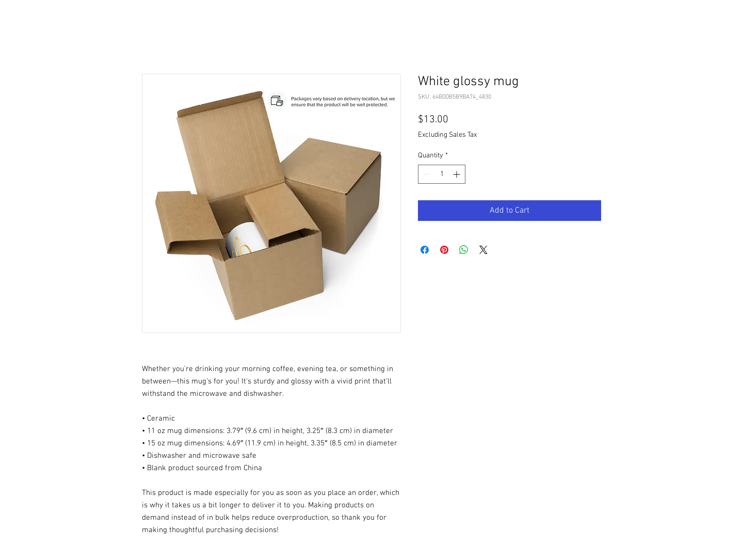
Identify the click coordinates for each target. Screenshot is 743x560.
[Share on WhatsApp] (464, 250)
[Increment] (457, 174)
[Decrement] (426, 174)
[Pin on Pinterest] (444, 250)
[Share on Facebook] (425, 250)
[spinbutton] (442, 174)
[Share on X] (483, 250)
